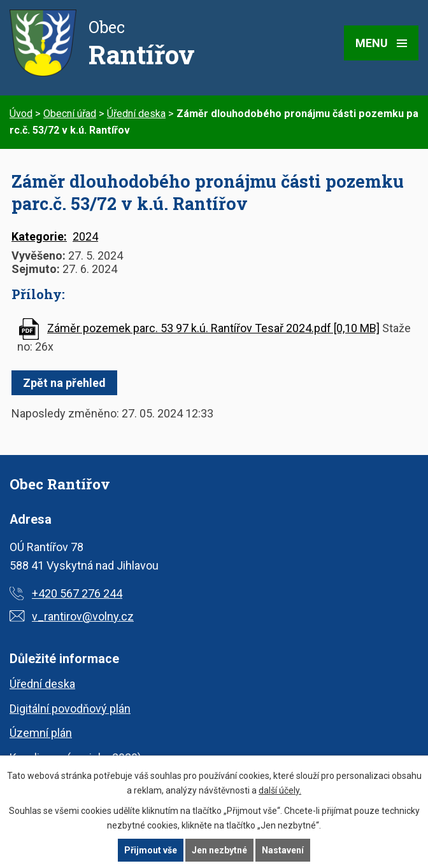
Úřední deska (136, 114)
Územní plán (41, 733)
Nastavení (283, 850)
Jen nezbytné (219, 850)
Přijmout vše (151, 850)
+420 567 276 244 (77, 593)
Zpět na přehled (64, 383)
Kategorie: (39, 236)
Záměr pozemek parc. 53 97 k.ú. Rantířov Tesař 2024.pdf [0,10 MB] (213, 328)
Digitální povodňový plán (70, 709)
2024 (85, 236)
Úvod (21, 114)
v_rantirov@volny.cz (83, 616)
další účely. (280, 790)
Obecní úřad (70, 114)
